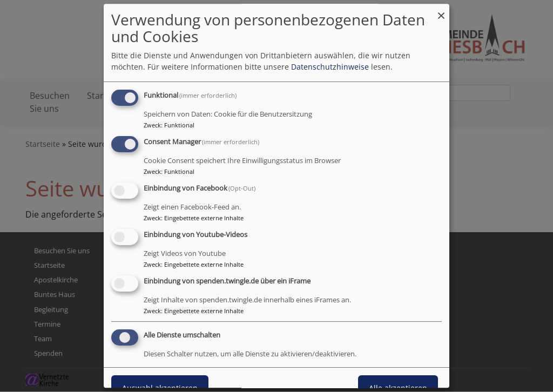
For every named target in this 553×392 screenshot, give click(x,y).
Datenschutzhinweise (330, 67)
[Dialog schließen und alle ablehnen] (441, 11)
